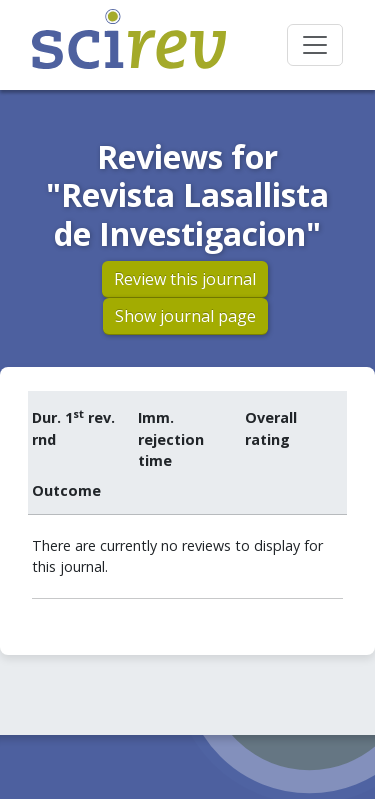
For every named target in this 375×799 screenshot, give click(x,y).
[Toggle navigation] (315, 45)
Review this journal (185, 279)
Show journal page (185, 316)
